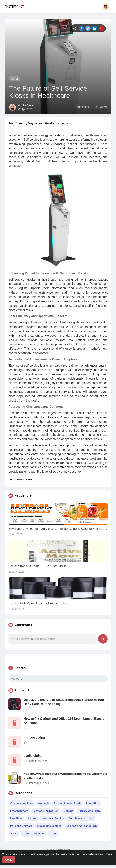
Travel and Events (33, 833)
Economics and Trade (68, 803)
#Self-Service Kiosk (21, 480)
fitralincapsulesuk (38, 783)
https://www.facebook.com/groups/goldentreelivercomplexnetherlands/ (65, 776)
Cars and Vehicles (22, 803)
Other (15, 79)
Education (93, 803)
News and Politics (53, 818)
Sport (14, 833)
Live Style (16, 818)
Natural (32, 818)
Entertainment (19, 811)
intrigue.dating (34, 738)
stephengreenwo (38, 761)
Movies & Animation (46, 811)
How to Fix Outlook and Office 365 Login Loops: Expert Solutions (64, 721)
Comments (83, 107)
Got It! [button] (9, 860)
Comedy (43, 803)
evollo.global (33, 756)
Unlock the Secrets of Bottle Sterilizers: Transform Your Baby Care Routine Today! (64, 702)
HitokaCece (26, 105)
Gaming (68, 811)
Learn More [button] (105, 854)
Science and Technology (82, 826)
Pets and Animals (21, 826)
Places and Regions (49, 826)
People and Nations (81, 818)
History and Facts (89, 811)
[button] (106, 7)
